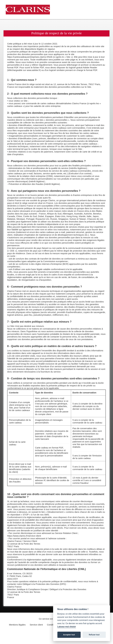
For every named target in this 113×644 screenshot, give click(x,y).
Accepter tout (69, 635)
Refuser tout (94, 635)
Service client (36, 625)
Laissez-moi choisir (67, 627)
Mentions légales (17, 625)
